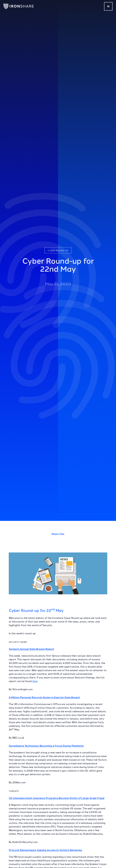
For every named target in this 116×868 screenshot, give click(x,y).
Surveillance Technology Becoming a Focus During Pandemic (46, 746)
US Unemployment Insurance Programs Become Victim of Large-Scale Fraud (57, 798)
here (35, 681)
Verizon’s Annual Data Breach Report (31, 649)
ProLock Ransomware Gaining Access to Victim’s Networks (45, 850)
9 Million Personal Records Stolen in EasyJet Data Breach (44, 697)
